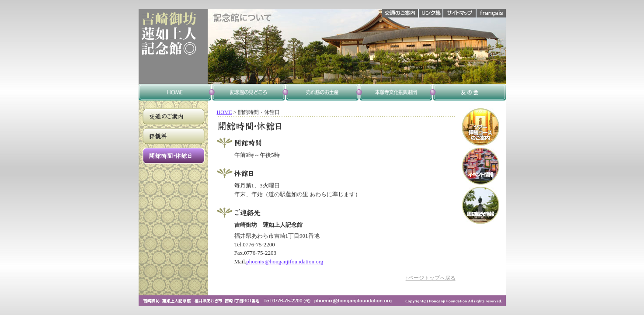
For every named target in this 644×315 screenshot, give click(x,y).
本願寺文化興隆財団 (396, 92)
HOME (225, 112)
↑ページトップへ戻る (431, 278)
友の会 (469, 92)
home (175, 92)
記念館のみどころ (249, 92)
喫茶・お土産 (322, 92)
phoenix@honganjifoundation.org (285, 261)
